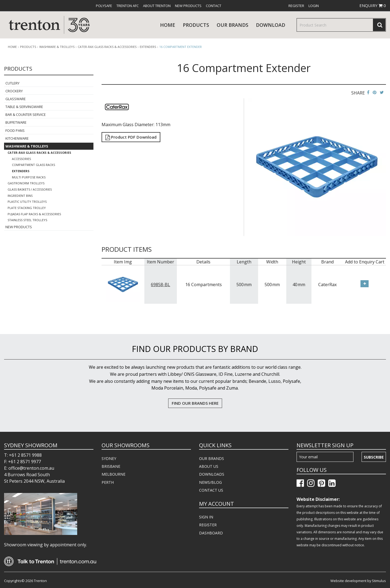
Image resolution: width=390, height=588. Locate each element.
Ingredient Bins (20, 196)
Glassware (16, 99)
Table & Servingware (24, 107)
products (196, 25)
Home (168, 25)
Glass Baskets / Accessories (30, 189)
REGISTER (208, 525)
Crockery (14, 91)
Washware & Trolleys (57, 47)
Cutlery (12, 83)
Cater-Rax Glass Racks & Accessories (107, 47)
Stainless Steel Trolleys (27, 220)
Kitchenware (17, 138)
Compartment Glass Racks (33, 165)
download (271, 25)
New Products (188, 6)
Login (314, 6)
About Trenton (157, 6)
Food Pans (15, 130)
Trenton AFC (128, 6)
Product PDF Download (131, 137)
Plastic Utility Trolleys (27, 202)
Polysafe (104, 6)
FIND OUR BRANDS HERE (195, 403)
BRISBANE (111, 466)
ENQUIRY (373, 5)
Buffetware (16, 122)
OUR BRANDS (212, 458)
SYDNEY (109, 458)
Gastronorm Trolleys (26, 183)
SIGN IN (206, 517)
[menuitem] (104, 6)
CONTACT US (211, 490)
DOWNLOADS (212, 474)
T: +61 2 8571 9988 (23, 455)
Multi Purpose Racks (29, 177)
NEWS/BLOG (210, 482)
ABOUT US (209, 466)
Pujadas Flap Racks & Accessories (34, 214)
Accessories (21, 159)
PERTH (108, 482)
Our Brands (233, 25)
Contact (214, 6)
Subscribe (374, 457)
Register (296, 6)
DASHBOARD (211, 533)
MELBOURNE (113, 474)
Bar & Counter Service (26, 115)
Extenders (148, 47)
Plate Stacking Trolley (27, 208)
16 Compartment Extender (181, 47)
